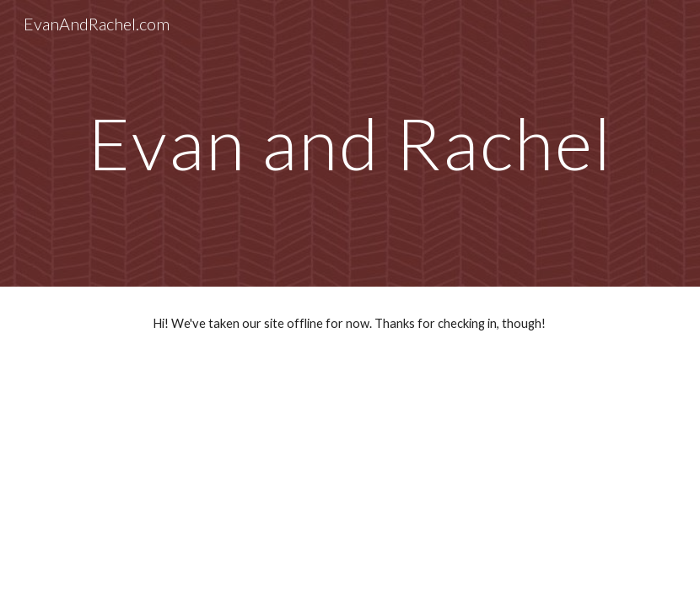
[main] (350, 143)
